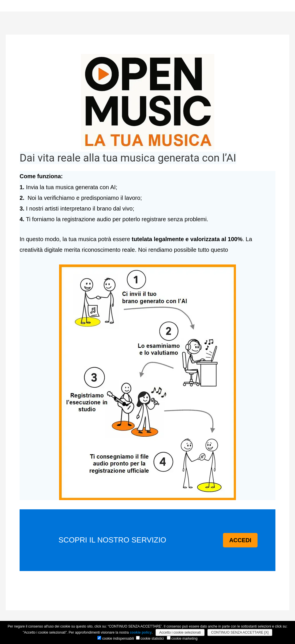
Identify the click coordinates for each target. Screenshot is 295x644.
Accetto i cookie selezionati (180, 632)
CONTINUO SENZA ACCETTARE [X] (240, 632)
